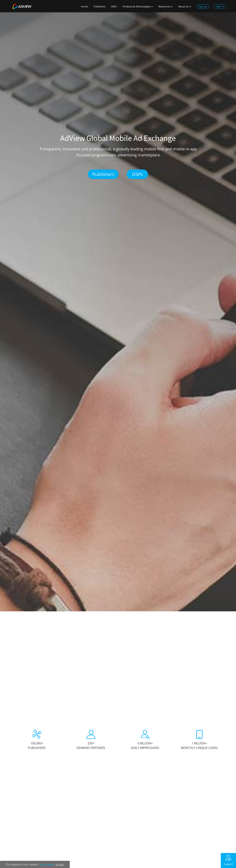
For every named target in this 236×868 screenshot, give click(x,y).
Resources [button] (166, 6)
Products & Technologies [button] (138, 6)
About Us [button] (185, 6)
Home (84, 6)
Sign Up (203, 6)
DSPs (114, 6)
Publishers (100, 6)
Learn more (47, 864)
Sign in (220, 6)
